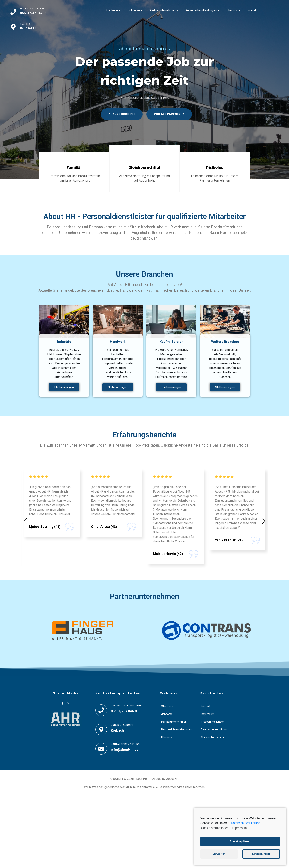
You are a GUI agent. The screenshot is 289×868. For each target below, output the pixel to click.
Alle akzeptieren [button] (240, 841)
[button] (25, 521)
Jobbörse (135, 10)
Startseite (113, 10)
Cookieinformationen (215, 828)
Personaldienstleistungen (202, 10)
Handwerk (118, 342)
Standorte (26, 24)
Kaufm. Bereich (171, 342)
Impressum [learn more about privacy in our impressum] (239, 828)
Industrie (64, 342)
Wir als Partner (169, 114)
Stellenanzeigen (64, 387)
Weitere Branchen (225, 342)
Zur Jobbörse (122, 114)
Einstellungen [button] (261, 854)
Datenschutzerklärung (246, 823)
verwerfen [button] (219, 854)
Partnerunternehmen (164, 10)
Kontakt (253, 10)
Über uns (233, 10)
